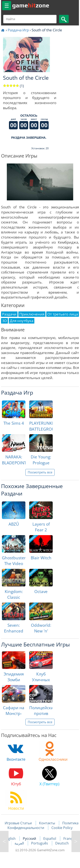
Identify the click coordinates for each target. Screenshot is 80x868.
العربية (20, 843)
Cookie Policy (62, 828)
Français (70, 839)
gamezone (31, 5)
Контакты (47, 823)
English (10, 839)
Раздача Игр (18, 30)
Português (40, 843)
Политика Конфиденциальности (43, 825)
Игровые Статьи (18, 823)
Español (50, 839)
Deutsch (62, 843)
